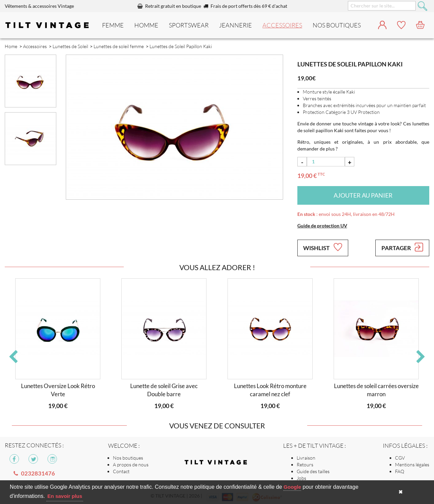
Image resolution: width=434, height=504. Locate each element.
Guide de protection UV (322, 226)
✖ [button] (401, 492)
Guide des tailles (313, 471)
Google (292, 487)
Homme (146, 25)
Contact (121, 471)
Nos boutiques (128, 458)
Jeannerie (235, 25)
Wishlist (322, 247)
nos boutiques (337, 25)
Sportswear (189, 25)
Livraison (306, 458)
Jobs (301, 478)
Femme (113, 25)
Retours (305, 465)
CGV (400, 458)
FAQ (400, 471)
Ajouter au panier (363, 195)
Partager (402, 247)
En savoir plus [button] (65, 496)
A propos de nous (131, 465)
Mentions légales (412, 465)
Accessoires (282, 25)
